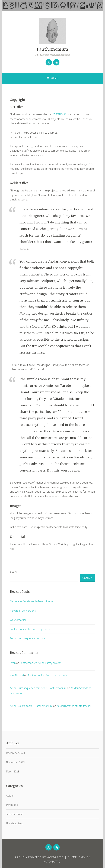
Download (12, 805)
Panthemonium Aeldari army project (31, 629)
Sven (13, 663)
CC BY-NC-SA (59, 114)
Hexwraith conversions (23, 611)
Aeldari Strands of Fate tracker (74, 706)
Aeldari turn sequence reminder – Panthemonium (38, 688)
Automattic (52, 862)
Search (14, 571)
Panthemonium (53, 49)
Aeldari (10, 795)
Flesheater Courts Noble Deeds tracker (32, 601)
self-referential (15, 814)
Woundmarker (18, 620)
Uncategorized (15, 823)
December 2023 (15, 753)
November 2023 (15, 762)
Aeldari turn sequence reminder (28, 638)
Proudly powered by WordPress (39, 857)
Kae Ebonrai (17, 675)
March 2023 (13, 771)
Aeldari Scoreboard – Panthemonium (31, 706)
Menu (55, 78)
